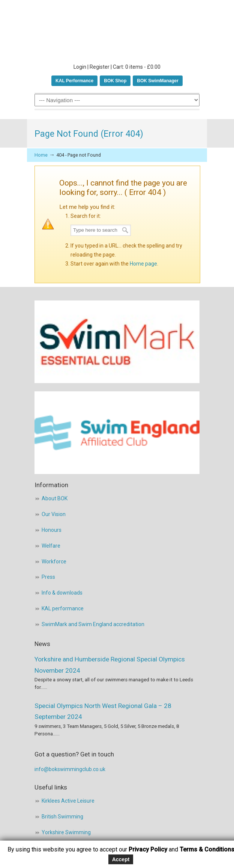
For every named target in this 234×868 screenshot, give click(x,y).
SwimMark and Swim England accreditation (93, 624)
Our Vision (54, 514)
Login (80, 67)
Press (48, 577)
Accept (121, 859)
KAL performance (63, 608)
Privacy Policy (148, 849)
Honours (52, 530)
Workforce (54, 562)
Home (41, 155)
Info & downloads (62, 593)
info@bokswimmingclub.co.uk (70, 769)
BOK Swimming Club (117, 30)
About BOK (55, 498)
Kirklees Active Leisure (68, 801)
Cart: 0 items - (137, 67)
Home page (143, 264)
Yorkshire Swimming (66, 832)
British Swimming (62, 817)
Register (100, 67)
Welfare (51, 546)
